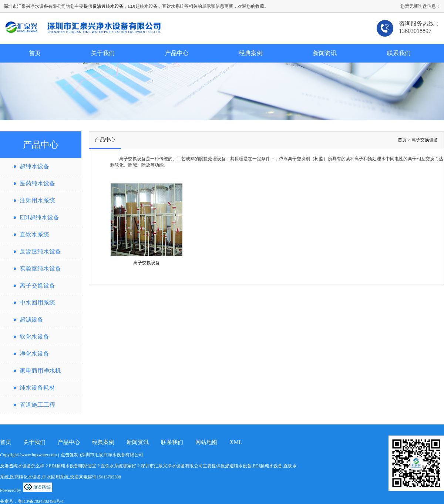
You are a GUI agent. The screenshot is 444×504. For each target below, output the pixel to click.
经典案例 (251, 53)
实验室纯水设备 (40, 268)
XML (236, 442)
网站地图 (206, 442)
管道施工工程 (37, 405)
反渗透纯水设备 (108, 6)
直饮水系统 (34, 234)
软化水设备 (34, 337)
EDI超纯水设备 (39, 217)
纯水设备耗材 (37, 388)
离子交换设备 (37, 285)
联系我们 (399, 53)
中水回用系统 (37, 303)
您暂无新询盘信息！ (420, 6)
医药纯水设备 (37, 183)
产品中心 (177, 53)
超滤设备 (31, 320)
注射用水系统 (37, 200)
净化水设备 (34, 354)
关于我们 (103, 53)
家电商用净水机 (40, 371)
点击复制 (70, 455)
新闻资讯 (325, 53)
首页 (35, 53)
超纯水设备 (34, 166)
